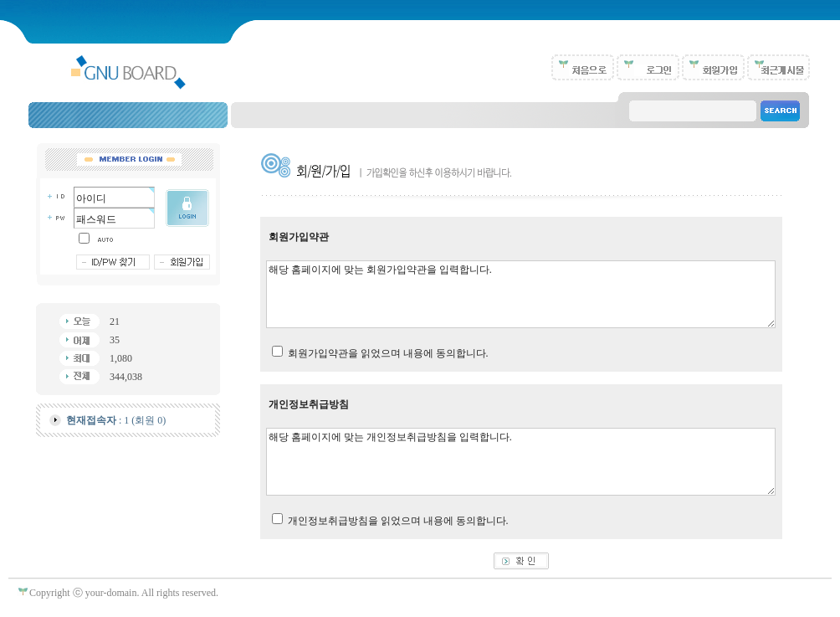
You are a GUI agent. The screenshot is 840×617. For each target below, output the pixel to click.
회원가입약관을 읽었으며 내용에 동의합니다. (388, 353)
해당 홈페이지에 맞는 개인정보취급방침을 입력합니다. (521, 462)
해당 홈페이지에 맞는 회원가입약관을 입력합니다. (521, 294)
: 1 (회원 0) (116, 420)
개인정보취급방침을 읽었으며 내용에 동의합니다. (398, 521)
